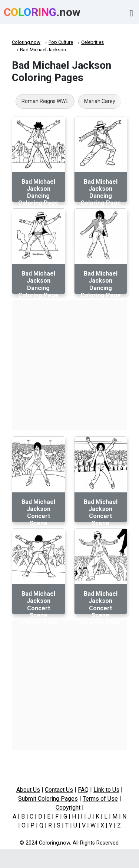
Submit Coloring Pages (48, 799)
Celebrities (92, 42)
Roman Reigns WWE (45, 101)
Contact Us (59, 790)
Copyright (68, 808)
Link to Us (106, 790)
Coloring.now (26, 42)
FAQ (83, 790)
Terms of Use (100, 799)
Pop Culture (61, 42)
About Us (28, 790)
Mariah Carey (100, 101)
